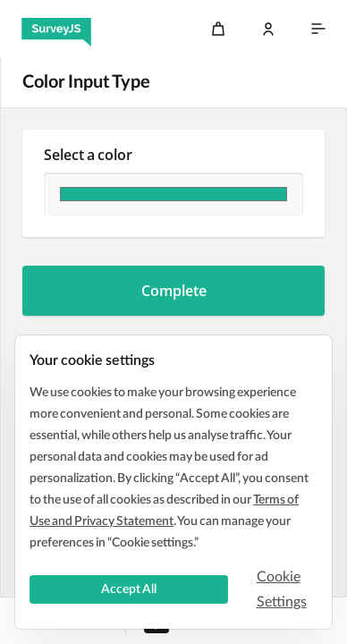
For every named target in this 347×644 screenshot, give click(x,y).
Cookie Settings (282, 589)
